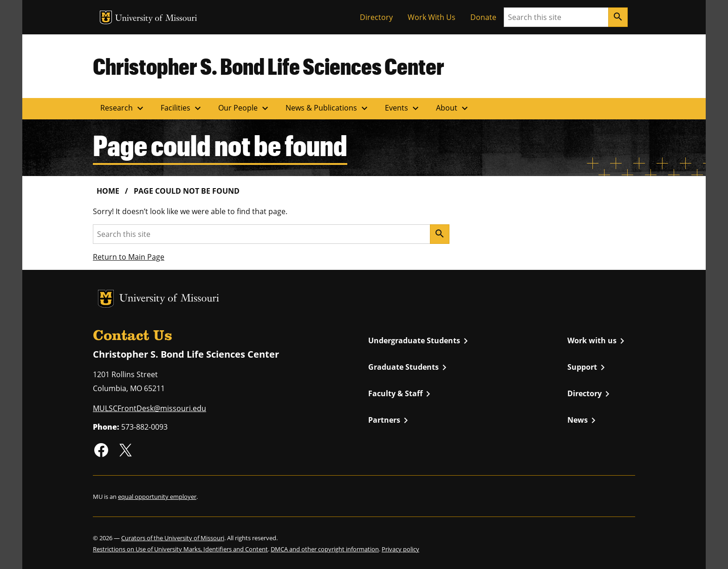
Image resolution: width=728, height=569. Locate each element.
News (583, 420)
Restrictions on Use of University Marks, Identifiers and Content (180, 549)
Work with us (598, 341)
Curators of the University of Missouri (173, 538)
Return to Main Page (129, 257)
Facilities (182, 108)
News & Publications (328, 108)
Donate (483, 17)
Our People (244, 108)
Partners (390, 420)
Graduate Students (409, 367)
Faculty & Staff (401, 394)
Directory (376, 17)
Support (588, 367)
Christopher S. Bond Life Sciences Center (269, 66)
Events (403, 108)
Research (123, 108)
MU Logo (106, 17)
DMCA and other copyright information (325, 549)
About (453, 108)
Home (108, 191)
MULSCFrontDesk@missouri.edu (149, 408)
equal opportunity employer (157, 497)
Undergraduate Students (420, 341)
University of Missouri (156, 19)
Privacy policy (400, 549)
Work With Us (432, 17)
